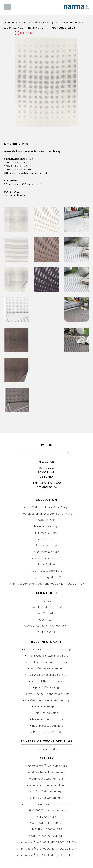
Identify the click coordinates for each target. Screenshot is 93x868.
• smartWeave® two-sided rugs (46, 656)
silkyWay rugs (47, 817)
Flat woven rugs (47, 545)
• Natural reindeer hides (46, 719)
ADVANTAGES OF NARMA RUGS (47, 626)
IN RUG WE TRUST (47, 749)
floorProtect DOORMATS (46, 836)
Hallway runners (47, 532)
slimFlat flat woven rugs (46, 798)
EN (50, 445)
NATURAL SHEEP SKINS (47, 823)
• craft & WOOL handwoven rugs (46, 694)
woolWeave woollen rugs (47, 779)
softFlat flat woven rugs (46, 791)
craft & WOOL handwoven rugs (47, 810)
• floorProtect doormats (46, 726)
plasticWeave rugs (47, 552)
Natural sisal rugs (46, 526)
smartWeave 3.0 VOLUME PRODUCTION (46, 849)
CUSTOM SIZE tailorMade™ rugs (46, 507)
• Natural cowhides (46, 713)
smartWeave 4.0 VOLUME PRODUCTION (46, 842)
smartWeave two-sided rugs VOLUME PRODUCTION (51, 22)
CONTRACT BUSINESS (47, 607)
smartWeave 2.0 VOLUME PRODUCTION (46, 855)
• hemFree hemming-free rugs (46, 662)
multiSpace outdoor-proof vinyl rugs (47, 804)
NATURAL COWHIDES (46, 829)
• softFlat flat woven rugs (47, 681)
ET (42, 445)
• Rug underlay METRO (47, 732)
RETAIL (46, 600)
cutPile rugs (46, 539)
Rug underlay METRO (46, 577)
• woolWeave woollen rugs (46, 668)
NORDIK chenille (37, 28)
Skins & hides (47, 564)
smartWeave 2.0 (14, 28)
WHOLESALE (47, 613)
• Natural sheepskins (46, 706)
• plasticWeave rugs (46, 687)
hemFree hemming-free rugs (47, 772)
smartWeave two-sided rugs (47, 766)
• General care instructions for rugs (47, 649)
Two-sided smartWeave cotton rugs (46, 513)
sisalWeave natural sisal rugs (47, 785)
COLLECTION (11, 22)
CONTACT (47, 619)
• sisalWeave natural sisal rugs (46, 675)
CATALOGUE (47, 632)
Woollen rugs (47, 520)
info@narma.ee (46, 487)
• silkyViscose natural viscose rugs (47, 700)
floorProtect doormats (47, 571)
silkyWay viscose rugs (47, 558)
